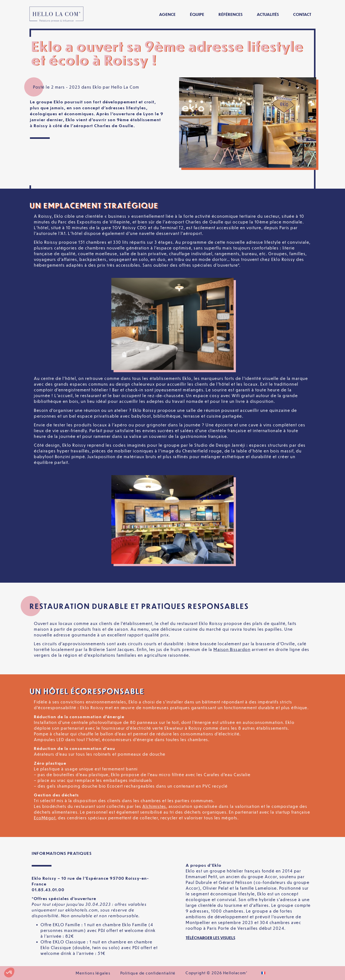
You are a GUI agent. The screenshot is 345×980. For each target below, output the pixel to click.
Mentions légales (93, 973)
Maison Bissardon (232, 649)
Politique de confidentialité (148, 973)
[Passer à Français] (263, 973)
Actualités (268, 14)
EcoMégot (45, 818)
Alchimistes (154, 806)
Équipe (197, 14)
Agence (167, 14)
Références (230, 14)
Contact (302, 14)
